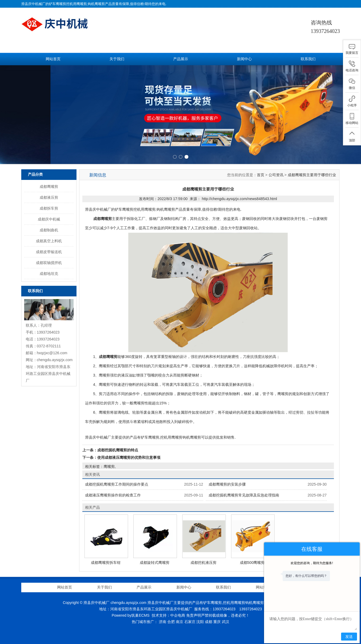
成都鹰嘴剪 (49, 187)
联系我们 (308, 59)
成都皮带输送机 (49, 252)
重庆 (217, 622)
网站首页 (53, 59)
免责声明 (194, 615)
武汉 (226, 622)
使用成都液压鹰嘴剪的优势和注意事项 (129, 457)
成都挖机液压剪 (203, 563)
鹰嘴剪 (109, 466)
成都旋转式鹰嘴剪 (155, 563)
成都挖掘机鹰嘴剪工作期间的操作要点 (117, 484)
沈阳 (200, 622)
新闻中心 (244, 59)
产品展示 (181, 59)
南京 (180, 622)
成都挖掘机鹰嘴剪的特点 (118, 450)
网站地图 (263, 587)
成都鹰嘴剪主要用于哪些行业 (312, 175)
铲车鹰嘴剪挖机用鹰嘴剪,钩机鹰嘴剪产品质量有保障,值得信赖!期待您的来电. (108, 4)
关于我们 (117, 59)
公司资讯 (276, 175)
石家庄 (190, 622)
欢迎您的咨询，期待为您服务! (312, 563)
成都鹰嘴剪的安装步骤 (227, 484)
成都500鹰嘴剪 (252, 563)
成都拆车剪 (49, 208)
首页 (261, 175)
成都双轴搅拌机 (49, 263)
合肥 (171, 622)
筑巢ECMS (140, 615)
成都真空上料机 (49, 241)
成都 (209, 622)
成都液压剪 (49, 197)
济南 (163, 622)
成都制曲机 (49, 230)
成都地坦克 (49, 274)
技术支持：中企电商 (168, 615)
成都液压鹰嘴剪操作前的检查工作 (113, 495)
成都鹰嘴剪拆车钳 (106, 563)
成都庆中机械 (49, 219)
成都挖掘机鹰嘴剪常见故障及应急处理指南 (244, 495)
